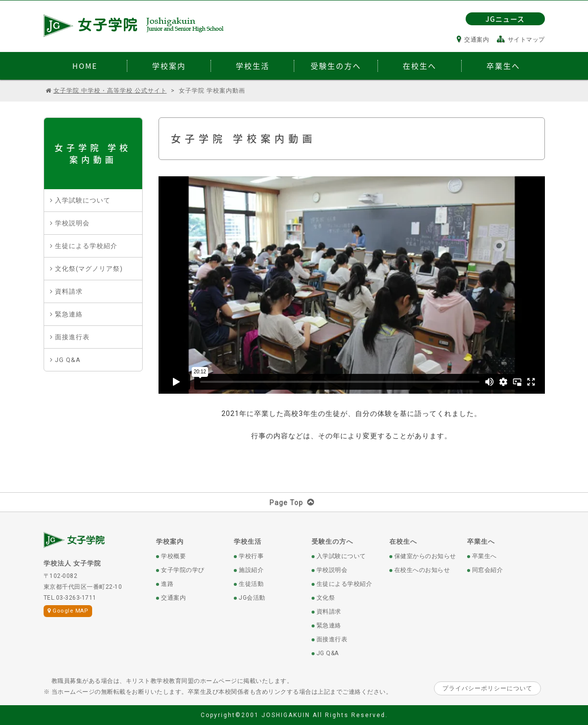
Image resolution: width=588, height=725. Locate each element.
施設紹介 (251, 570)
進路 (167, 584)
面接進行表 (72, 337)
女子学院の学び (183, 570)
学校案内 (170, 542)
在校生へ (403, 542)
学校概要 (173, 556)
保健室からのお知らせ (425, 556)
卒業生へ (481, 542)
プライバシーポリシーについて (487, 688)
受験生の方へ (332, 542)
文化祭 (326, 598)
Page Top (294, 502)
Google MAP (68, 611)
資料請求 (69, 291)
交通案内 (473, 40)
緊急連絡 (69, 314)
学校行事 (251, 556)
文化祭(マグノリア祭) (89, 269)
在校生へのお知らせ (422, 570)
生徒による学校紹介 (86, 246)
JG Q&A (68, 360)
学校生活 (248, 542)
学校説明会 (72, 223)
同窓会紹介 (488, 570)
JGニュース (505, 19)
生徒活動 (251, 584)
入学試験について (83, 200)
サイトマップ (521, 40)
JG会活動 (252, 598)
